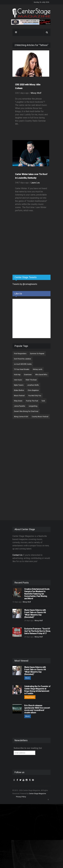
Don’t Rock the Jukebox (23, 359)
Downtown (28, 375)
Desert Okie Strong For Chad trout (26, 411)
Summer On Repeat (37, 354)
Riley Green (18, 401)
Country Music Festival (40, 417)
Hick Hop (17, 375)
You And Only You (35, 396)
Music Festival (19, 396)
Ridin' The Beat (31, 380)
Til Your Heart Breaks (22, 369)
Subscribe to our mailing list (28, 748)
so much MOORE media (23, 364)
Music (28, 678)
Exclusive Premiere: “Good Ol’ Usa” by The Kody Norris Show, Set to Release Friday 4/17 (37, 631)
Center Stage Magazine (37, 794)
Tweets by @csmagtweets (25, 284)
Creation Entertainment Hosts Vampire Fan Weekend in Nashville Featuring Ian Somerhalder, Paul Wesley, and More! (37, 594)
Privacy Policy (21, 797)
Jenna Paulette (20, 406)
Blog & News (30, 697)
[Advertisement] (32, 252)
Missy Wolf (36, 93)
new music (18, 380)
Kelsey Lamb (38, 369)
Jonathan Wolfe (33, 385)
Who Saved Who (41, 375)
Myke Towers (19, 385)
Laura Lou (35, 183)
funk (43, 401)
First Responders (20, 354)
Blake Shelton (19, 390)
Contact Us (17, 555)
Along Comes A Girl (21, 417)
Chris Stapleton (33, 390)
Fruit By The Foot (32, 401)
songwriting (33, 406)
